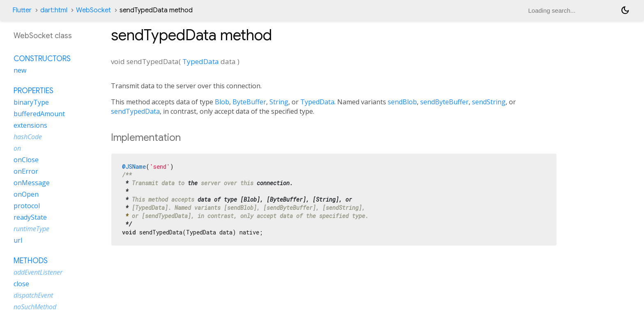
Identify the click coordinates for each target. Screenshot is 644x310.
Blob (222, 102)
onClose (26, 160)
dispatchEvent (33, 295)
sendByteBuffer (444, 102)
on (17, 148)
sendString (489, 102)
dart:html (54, 10)
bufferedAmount (39, 114)
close (21, 284)
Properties (33, 91)
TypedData (201, 61)
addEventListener (38, 272)
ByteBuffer (249, 102)
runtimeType (31, 229)
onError (26, 171)
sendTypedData (135, 111)
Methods (31, 261)
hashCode (28, 137)
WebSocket (93, 10)
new (20, 70)
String (279, 102)
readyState (30, 217)
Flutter (22, 10)
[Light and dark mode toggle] (625, 10)
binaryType (31, 102)
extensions (30, 125)
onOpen (26, 194)
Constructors (42, 59)
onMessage (32, 183)
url (18, 240)
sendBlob (402, 102)
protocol (27, 206)
